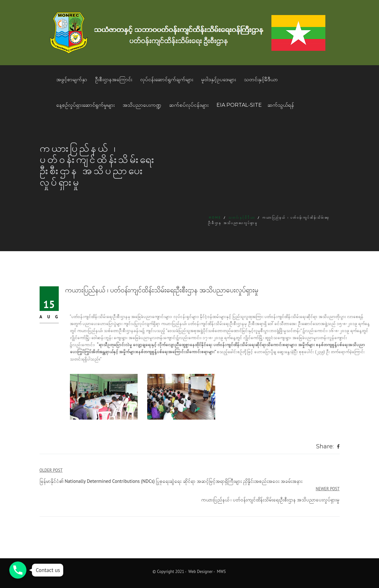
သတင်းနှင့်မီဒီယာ (261, 79)
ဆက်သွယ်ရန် (281, 105)
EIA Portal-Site (239, 105)
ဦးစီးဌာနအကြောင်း (114, 79)
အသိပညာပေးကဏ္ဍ (142, 105)
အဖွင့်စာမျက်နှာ (72, 79)
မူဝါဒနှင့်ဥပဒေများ (219, 79)
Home (215, 217)
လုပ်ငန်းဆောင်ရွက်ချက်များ (167, 79)
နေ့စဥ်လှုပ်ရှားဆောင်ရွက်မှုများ (85, 105)
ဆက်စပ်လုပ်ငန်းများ (189, 105)
